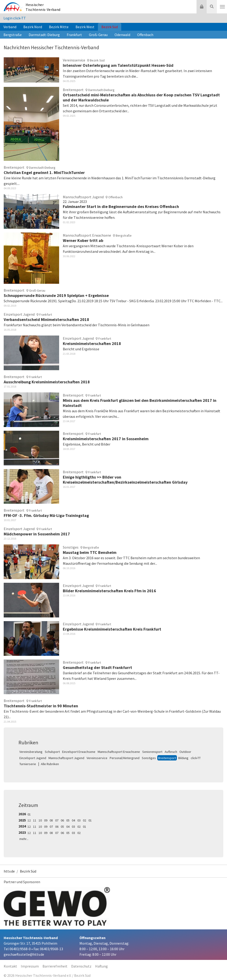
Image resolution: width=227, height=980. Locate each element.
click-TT (196, 758)
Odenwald (122, 35)
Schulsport (52, 752)
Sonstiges (149, 758)
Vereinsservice (97, 758)
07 (57, 820)
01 (29, 814)
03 (79, 820)
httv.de (9, 871)
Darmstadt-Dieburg (44, 35)
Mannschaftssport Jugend (66, 758)
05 (68, 820)
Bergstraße (13, 35)
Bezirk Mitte (59, 27)
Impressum (30, 966)
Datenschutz (81, 966)
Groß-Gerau (98, 35)
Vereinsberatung (31, 752)
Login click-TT (15, 18)
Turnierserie (28, 764)
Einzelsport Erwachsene (79, 752)
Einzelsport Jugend (33, 758)
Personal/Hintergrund (125, 758)
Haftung (101, 966)
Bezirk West (85, 27)
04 (73, 820)
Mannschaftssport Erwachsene (119, 752)
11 (35, 820)
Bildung (183, 758)
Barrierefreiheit (55, 966)
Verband (10, 27)
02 (85, 820)
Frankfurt (74, 35)
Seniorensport (152, 752)
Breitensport (167, 758)
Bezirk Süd (110, 27)
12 (29, 820)
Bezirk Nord (33, 27)
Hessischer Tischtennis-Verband (43, 7)
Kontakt (10, 966)
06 (62, 820)
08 (51, 820)
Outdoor (185, 752)
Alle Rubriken (50, 764)
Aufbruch (171, 752)
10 (40, 820)
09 (46, 820)
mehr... (24, 839)
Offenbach (145, 35)
